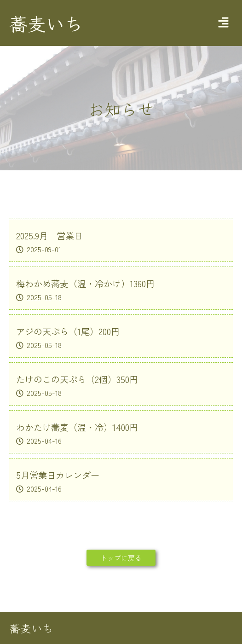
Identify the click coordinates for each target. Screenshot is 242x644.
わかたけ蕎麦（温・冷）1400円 (77, 427)
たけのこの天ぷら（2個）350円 (77, 379)
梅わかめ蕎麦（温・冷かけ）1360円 (85, 284)
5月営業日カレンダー (58, 475)
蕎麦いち (46, 23)
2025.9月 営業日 (49, 236)
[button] (224, 23)
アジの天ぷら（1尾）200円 (68, 331)
